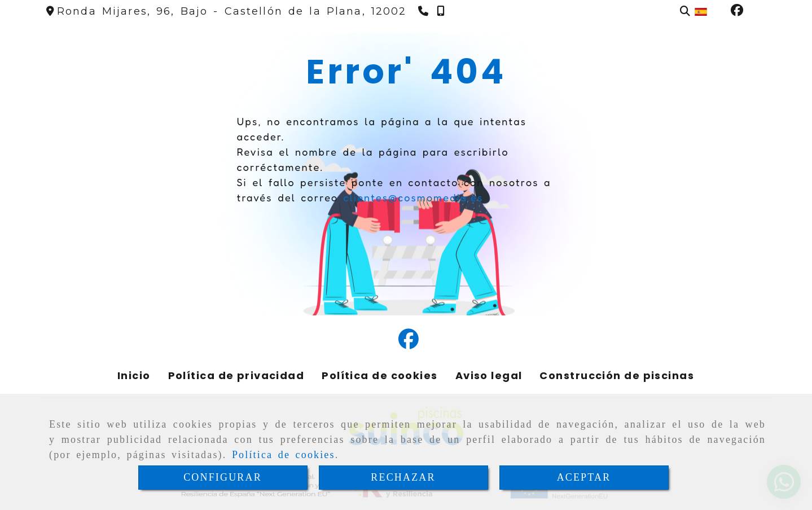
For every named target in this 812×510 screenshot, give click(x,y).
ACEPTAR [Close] (584, 477)
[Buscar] (685, 12)
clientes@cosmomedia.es (413, 197)
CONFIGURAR (223, 477)
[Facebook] (737, 11)
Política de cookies (284, 455)
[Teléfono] (425, 11)
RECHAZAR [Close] (403, 477)
